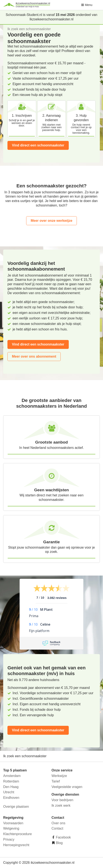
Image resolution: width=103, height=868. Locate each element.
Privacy (9, 839)
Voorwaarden (13, 823)
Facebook (63, 837)
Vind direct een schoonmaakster (38, 145)
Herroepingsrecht (16, 845)
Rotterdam (11, 781)
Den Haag (11, 787)
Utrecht (9, 792)
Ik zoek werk (61, 805)
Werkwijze (59, 776)
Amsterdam (12, 776)
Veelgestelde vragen (67, 787)
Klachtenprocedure (17, 834)
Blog (59, 843)
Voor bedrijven (62, 800)
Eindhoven (11, 798)
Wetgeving (11, 828)
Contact (57, 828)
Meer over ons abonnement (34, 356)
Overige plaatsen (16, 807)
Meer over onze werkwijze (51, 221)
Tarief (56, 781)
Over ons (58, 823)
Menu (87, 5)
